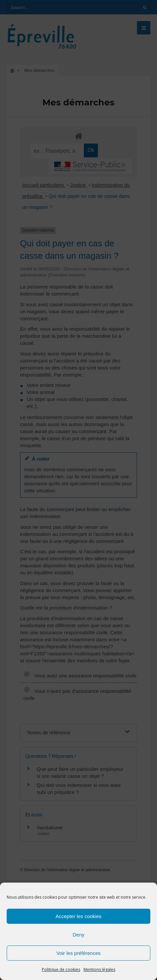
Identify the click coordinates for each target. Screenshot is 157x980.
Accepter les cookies (78, 916)
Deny (78, 935)
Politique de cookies (61, 969)
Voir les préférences (79, 953)
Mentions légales (99, 969)
